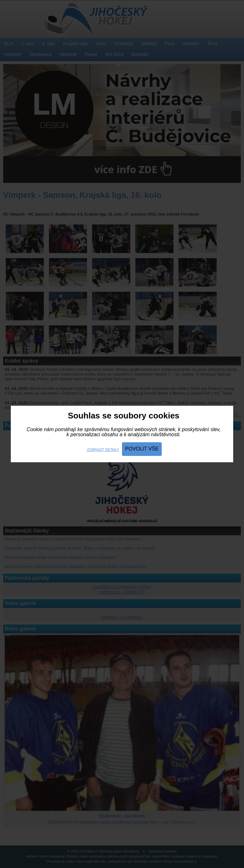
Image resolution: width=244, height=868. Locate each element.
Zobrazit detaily (103, 450)
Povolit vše (142, 449)
